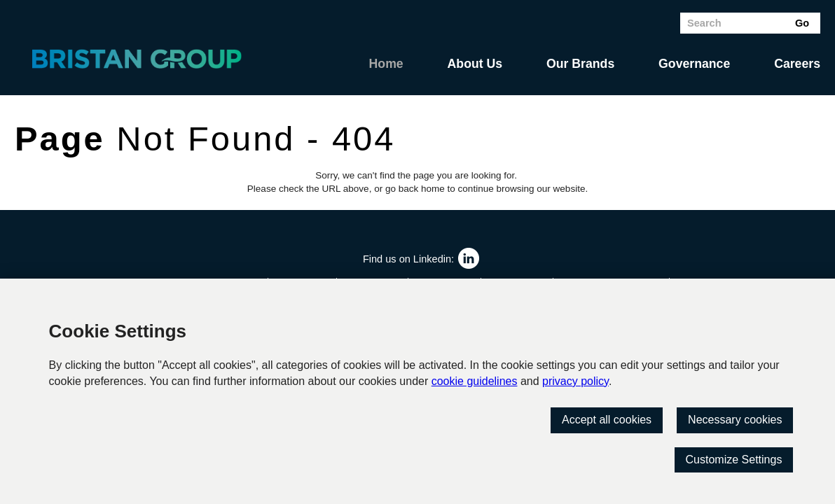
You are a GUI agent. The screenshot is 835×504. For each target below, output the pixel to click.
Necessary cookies (735, 420)
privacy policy (575, 381)
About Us (475, 64)
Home (386, 64)
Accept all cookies (607, 420)
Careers (797, 64)
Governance (694, 64)
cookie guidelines (475, 381)
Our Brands (580, 64)
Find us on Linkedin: (408, 259)
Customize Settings (734, 460)
